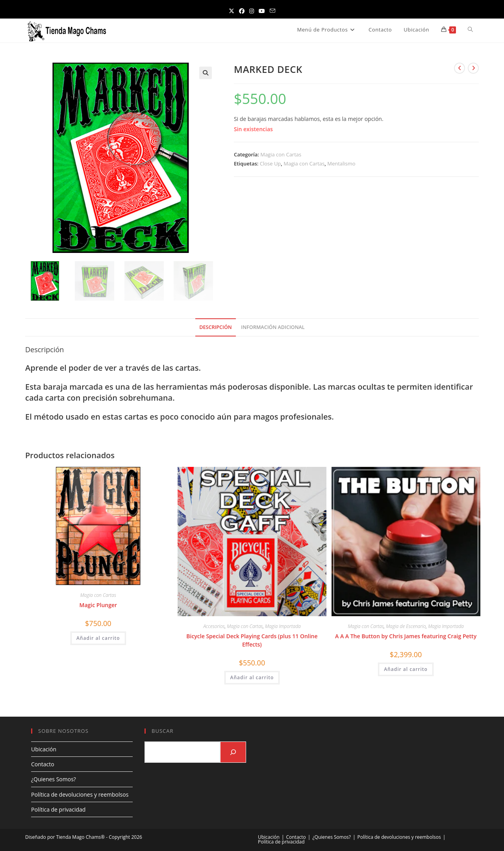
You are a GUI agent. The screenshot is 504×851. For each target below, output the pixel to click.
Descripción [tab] (215, 327)
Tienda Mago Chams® (80, 837)
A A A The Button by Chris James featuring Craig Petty (406, 636)
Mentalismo (341, 164)
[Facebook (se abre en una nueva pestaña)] (242, 11)
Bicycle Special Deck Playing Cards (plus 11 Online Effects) (252, 640)
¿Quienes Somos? (54, 779)
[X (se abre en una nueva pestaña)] (232, 11)
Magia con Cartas (281, 154)
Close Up (271, 164)
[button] (206, 73)
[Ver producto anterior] (460, 68)
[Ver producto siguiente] (473, 68)
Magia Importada (283, 626)
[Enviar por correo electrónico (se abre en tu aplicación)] (272, 11)
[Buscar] (233, 752)
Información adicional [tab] (273, 327)
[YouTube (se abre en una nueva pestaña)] (262, 11)
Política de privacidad (58, 809)
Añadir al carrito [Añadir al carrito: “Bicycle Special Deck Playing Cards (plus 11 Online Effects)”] (252, 677)
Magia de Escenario (406, 626)
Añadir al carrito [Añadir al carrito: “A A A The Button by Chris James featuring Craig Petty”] (406, 669)
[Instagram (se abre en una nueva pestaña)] (252, 11)
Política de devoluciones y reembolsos (80, 794)
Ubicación (44, 749)
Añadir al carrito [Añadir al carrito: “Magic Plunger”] (98, 638)
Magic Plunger (98, 605)
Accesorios (214, 626)
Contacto (43, 764)
